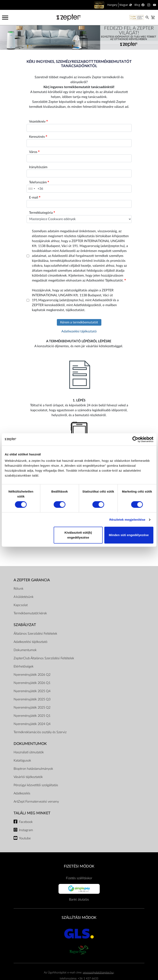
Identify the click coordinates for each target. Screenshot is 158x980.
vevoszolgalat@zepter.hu (98, 973)
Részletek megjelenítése (127, 520)
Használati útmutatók (29, 752)
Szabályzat (25, 625)
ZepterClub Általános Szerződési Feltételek (44, 658)
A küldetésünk (24, 597)
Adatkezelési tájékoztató (79, 331)
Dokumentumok (25, 650)
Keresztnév (38, 137)
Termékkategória (42, 213)
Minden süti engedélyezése (129, 535)
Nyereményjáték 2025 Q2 (32, 708)
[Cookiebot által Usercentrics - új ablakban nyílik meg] (135, 439)
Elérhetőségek (24, 666)
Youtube (25, 838)
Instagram (26, 830)
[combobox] (32, 189)
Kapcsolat (21, 605)
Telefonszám (39, 182)
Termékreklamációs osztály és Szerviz (40, 732)
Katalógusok (22, 761)
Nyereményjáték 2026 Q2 (32, 675)
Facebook (26, 822)
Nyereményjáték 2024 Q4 (32, 724)
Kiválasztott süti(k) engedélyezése (78, 535)
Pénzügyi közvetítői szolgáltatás (36, 785)
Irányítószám (38, 167)
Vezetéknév (38, 122)
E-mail (35, 198)
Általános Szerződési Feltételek (35, 634)
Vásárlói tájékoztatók (28, 777)
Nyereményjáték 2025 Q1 (32, 716)
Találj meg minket (32, 813)
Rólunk (19, 589)
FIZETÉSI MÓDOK (79, 866)
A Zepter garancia (32, 580)
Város (34, 152)
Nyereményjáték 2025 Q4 (32, 691)
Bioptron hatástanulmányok (33, 769)
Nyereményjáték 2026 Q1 (32, 683)
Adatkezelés (22, 793)
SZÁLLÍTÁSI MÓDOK (79, 918)
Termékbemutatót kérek (30, 613)
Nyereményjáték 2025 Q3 (32, 699)
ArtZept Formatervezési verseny (36, 802)
